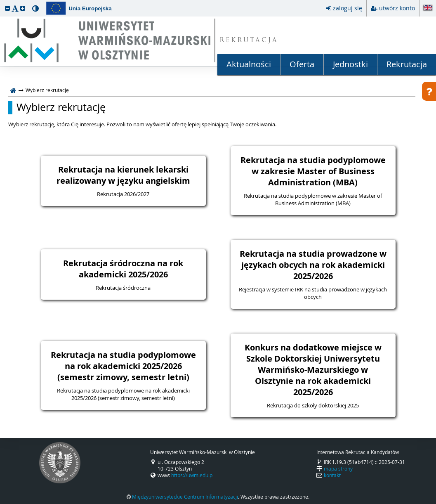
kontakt (332, 475)
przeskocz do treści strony (2, 2)
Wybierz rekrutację (61, 107)
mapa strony (338, 469)
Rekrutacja (407, 64)
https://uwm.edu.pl (192, 475)
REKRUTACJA (249, 41)
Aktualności (249, 64)
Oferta (302, 64)
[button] (7, 8)
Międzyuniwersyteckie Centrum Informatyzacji (185, 497)
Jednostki (350, 64)
